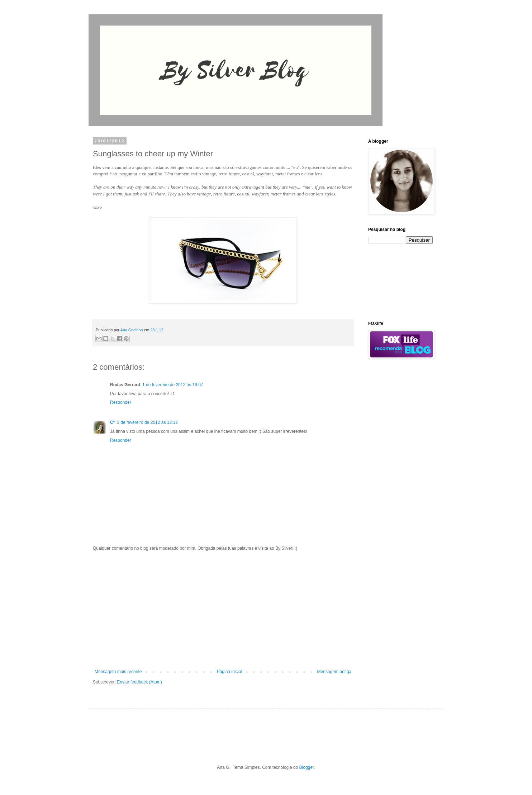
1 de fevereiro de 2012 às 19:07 (173, 385)
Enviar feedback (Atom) (139, 682)
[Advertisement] (223, 610)
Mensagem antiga (334, 672)
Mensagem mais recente (118, 672)
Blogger (307, 767)
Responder (121, 402)
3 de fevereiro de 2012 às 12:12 (147, 422)
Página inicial (230, 672)
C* (112, 422)
